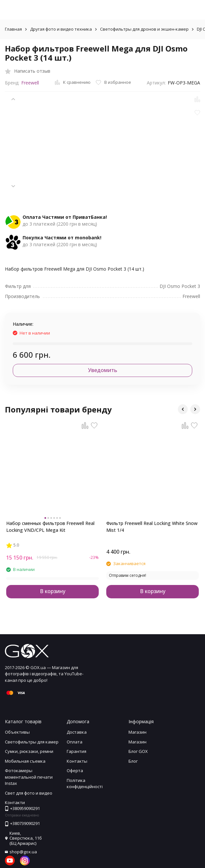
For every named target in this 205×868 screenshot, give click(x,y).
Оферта (75, 771)
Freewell (30, 83)
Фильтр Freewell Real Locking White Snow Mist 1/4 (152, 527)
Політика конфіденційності (85, 784)
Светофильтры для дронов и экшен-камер (144, 29)
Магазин (137, 732)
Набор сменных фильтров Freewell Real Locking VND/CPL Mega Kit (50, 527)
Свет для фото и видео (29, 793)
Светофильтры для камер (32, 742)
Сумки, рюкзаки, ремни (29, 751)
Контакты (77, 761)
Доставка (77, 732)
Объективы (17, 732)
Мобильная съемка (25, 761)
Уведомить (102, 370)
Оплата (75, 742)
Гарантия (77, 751)
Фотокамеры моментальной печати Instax (29, 777)
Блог (133, 761)
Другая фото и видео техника (61, 29)
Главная (13, 29)
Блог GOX (138, 751)
